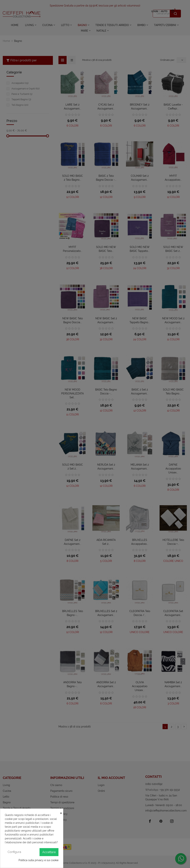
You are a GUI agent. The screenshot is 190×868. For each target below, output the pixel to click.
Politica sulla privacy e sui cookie (39, 860)
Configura (14, 852)
